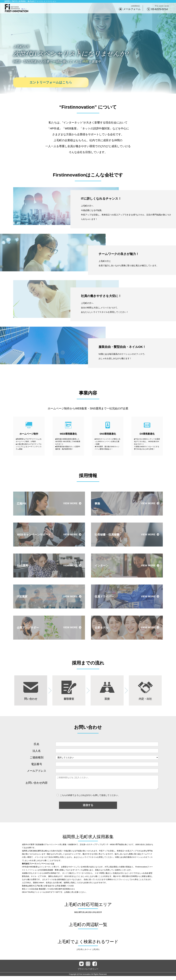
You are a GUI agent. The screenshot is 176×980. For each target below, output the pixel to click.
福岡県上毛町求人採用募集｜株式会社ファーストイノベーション (30, 1)
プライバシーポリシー (88, 973)
